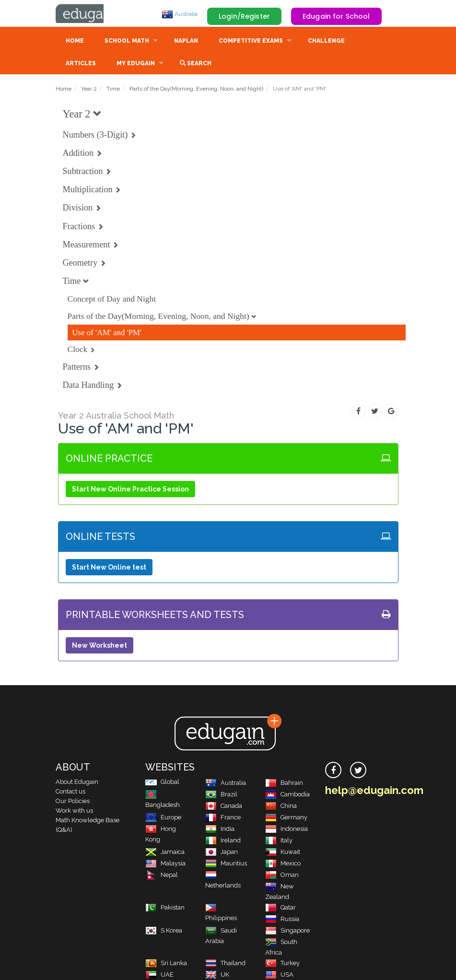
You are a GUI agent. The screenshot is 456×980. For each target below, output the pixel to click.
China (281, 807)
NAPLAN (186, 42)
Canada (224, 807)
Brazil (221, 795)
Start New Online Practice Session (130, 490)
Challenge (326, 42)
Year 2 (89, 90)
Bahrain (284, 784)
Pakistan (165, 908)
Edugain (92, 14)
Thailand (225, 964)
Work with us (74, 811)
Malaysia (165, 864)
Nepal (162, 876)
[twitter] (358, 771)
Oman (282, 876)
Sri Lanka (166, 964)
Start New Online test (109, 568)
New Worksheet (99, 646)
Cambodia (287, 795)
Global (162, 783)
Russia (282, 920)
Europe (163, 818)
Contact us (70, 792)
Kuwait (283, 853)
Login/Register (244, 16)
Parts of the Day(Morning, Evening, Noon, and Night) (196, 90)
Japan (222, 853)
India (220, 830)
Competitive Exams (251, 42)
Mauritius (226, 864)
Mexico (283, 864)
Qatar (281, 908)
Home (75, 42)
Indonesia (286, 830)
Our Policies (73, 802)
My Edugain (136, 64)
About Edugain (77, 783)
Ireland (223, 841)
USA (279, 975)
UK (217, 975)
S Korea (164, 931)
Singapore (287, 931)
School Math (127, 42)
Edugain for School (336, 16)
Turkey (282, 964)
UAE (159, 975)
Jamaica (165, 853)
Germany (286, 818)
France (223, 818)
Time (113, 90)
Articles (81, 64)
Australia (180, 14)
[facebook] (333, 771)
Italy (279, 841)
